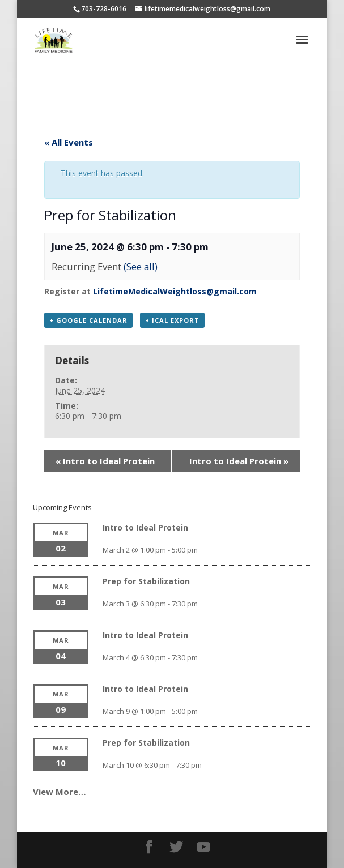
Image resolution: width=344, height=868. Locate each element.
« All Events (69, 142)
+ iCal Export (172, 320)
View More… (60, 792)
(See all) (141, 266)
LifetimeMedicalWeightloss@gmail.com (175, 291)
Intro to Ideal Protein (105, 461)
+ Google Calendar (88, 320)
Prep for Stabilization (146, 581)
